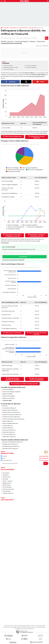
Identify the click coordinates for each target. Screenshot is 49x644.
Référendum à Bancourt (9, 437)
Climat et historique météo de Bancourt (13, 419)
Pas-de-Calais (33, 28)
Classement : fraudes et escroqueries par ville (37, 235)
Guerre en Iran (7, 477)
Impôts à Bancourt (8, 426)
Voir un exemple (44, 456)
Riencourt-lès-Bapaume (22, 41)
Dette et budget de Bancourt (10, 423)
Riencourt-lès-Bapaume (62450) (11, 392)
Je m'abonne (23, 257)
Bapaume (33, 41)
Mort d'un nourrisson (8, 489)
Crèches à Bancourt (8, 428)
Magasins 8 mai (7, 483)
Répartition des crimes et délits (11, 67)
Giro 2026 (5, 479)
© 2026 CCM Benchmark (28, 629)
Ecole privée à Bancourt (9, 430)
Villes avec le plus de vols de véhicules (37, 333)
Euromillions (6, 473)
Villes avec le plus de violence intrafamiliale (37, 379)
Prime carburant (7, 487)
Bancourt (5, 406)
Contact (33, 626)
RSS (44, 626)
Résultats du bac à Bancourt (10, 444)
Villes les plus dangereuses (13, 136)
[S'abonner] (24, 463)
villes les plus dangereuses (36, 76)
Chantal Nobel (7, 491)
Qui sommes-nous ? (9, 626)
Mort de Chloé (6, 485)
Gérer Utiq (35, 627)
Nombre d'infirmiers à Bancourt (11, 412)
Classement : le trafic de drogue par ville (26, 384)
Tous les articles (39, 626)
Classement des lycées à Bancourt (12, 415)
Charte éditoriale (22, 626)
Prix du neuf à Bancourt (9, 434)
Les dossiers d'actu (6, 460)
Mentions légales (42, 627)
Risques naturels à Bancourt (10, 410)
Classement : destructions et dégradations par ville (13, 235)
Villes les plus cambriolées (13, 333)
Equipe (16, 626)
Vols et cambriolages (8, 69)
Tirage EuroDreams (8, 493)
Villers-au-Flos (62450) (8, 396)
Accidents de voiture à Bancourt (11, 417)
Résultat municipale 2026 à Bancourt (13, 442)
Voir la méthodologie (41, 133)
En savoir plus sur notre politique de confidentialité (13, 260)
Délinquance (14, 28)
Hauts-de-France (23, 28)
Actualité (6, 28)
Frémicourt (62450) (8, 389)
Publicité (28, 626)
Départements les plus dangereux (37, 137)
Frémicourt (11, 41)
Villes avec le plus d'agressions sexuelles (12, 379)
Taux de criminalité (8, 66)
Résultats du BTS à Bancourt (10, 448)
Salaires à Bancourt (8, 421)
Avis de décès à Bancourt (9, 408)
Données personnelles (16, 627)
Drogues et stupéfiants (31, 67)
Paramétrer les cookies (26, 627)
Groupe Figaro (18, 629)
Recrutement (7, 627)
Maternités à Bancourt (9, 432)
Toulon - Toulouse (7, 481)
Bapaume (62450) (7, 394)
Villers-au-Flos (41, 41)
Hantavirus (6, 475)
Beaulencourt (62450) (8, 398)
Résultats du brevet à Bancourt (11, 446)
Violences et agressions (31, 66)
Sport (3, 458)
